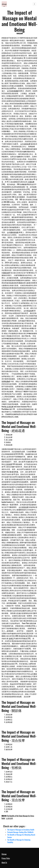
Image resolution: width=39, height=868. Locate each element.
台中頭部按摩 (25, 144)
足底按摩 (9, 464)
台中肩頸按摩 (24, 507)
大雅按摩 (31, 182)
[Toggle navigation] (34, 4)
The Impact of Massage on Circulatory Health (21, 830)
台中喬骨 (34, 674)
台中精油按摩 (29, 311)
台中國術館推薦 (13, 232)
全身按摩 (10, 407)
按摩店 (11, 638)
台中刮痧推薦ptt (13, 91)
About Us (4, 863)
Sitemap (4, 854)
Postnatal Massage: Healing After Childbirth (20, 832)
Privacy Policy (6, 858)
